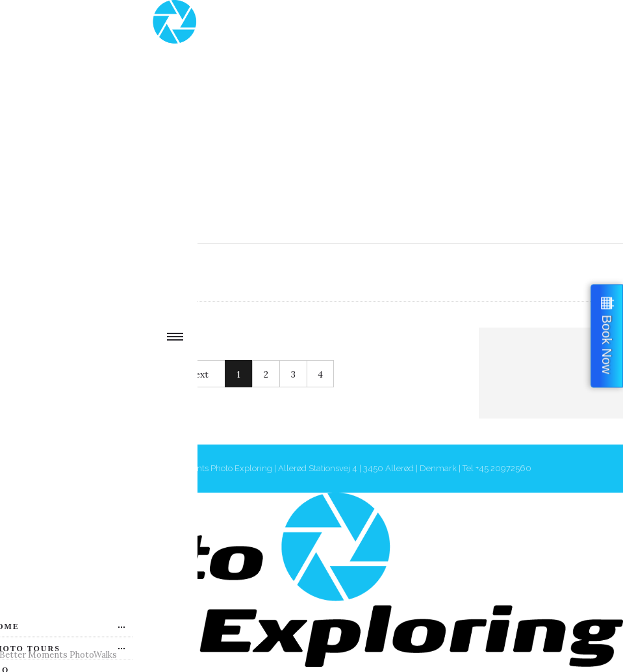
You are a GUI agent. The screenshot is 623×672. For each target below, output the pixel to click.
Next (198, 374)
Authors (122, 272)
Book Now (607, 344)
